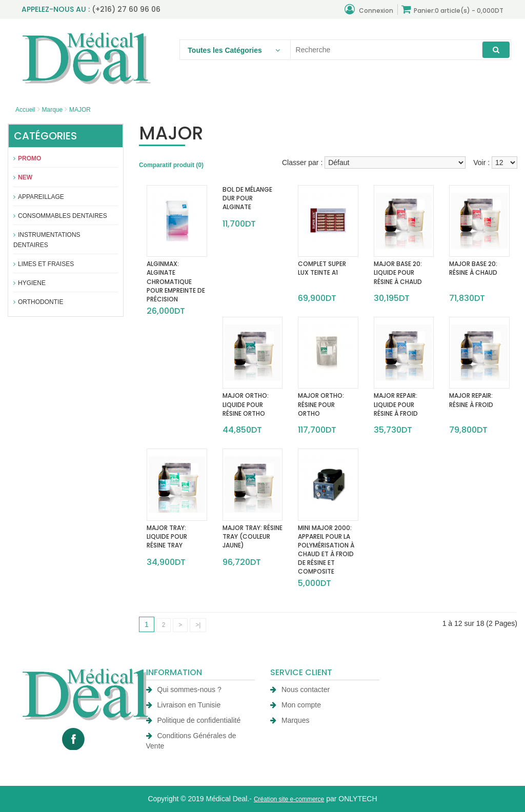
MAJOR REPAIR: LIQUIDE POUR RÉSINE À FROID (396, 404)
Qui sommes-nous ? (184, 689)
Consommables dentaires (60, 216)
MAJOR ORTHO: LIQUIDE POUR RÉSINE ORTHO (246, 404)
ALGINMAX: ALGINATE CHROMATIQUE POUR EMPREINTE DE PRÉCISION (176, 281)
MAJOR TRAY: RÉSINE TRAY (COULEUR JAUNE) (253, 536)
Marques (290, 720)
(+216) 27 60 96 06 (126, 9)
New (23, 177)
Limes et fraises (44, 264)
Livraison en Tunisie (184, 705)
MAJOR (80, 110)
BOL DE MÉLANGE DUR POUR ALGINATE (247, 198)
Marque (52, 110)
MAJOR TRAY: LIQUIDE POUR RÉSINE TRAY (167, 536)
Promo (27, 158)
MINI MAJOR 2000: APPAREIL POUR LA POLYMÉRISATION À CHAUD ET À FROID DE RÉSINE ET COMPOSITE (326, 550)
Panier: (452, 9)
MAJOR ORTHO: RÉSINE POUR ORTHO (321, 404)
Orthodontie (38, 302)
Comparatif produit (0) (171, 165)
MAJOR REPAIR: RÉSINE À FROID (471, 400)
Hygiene (29, 283)
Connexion (369, 9)
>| (198, 625)
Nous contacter (300, 689)
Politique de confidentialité (194, 720)
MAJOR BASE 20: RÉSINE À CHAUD (473, 268)
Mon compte (296, 705)
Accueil (25, 110)
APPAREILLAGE (39, 197)
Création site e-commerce (289, 799)
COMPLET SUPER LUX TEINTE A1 (322, 268)
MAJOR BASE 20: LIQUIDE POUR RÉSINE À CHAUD (398, 272)
